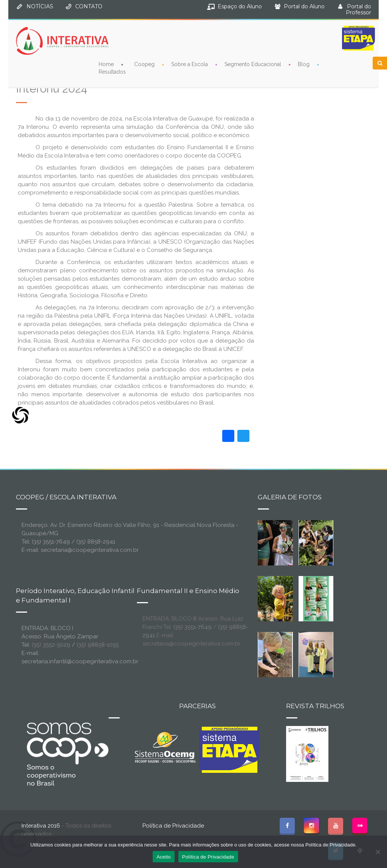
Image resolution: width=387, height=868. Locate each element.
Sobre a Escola (190, 64)
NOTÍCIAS (40, 6)
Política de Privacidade (173, 826)
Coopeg (144, 64)
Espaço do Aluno (240, 6)
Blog (304, 64)
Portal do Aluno (304, 6)
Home (106, 64)
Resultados (112, 72)
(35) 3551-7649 (193, 627)
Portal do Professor (358, 9)
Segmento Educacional (253, 64)
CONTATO (89, 6)
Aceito (164, 857)
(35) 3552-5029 (51, 645)
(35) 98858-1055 (98, 645)
